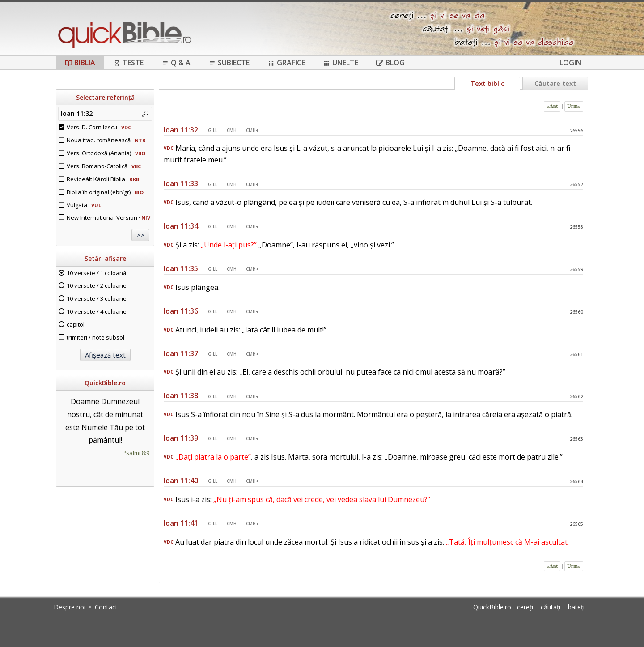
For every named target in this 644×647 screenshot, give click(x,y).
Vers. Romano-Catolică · (104, 166)
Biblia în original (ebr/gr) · (105, 192)
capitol (76, 324)
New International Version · (108, 217)
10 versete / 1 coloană (96, 273)
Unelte (341, 63)
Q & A (176, 63)
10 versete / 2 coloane (97, 285)
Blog (390, 63)
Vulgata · (84, 205)
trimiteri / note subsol (95, 337)
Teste (128, 63)
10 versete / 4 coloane (97, 311)
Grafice (286, 63)
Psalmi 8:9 (136, 453)
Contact (106, 607)
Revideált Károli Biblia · (103, 179)
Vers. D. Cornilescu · (99, 127)
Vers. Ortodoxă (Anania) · (106, 153)
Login (570, 63)
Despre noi (70, 607)
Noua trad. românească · (106, 140)
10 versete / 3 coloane (97, 298)
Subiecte (229, 63)
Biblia (80, 63)
